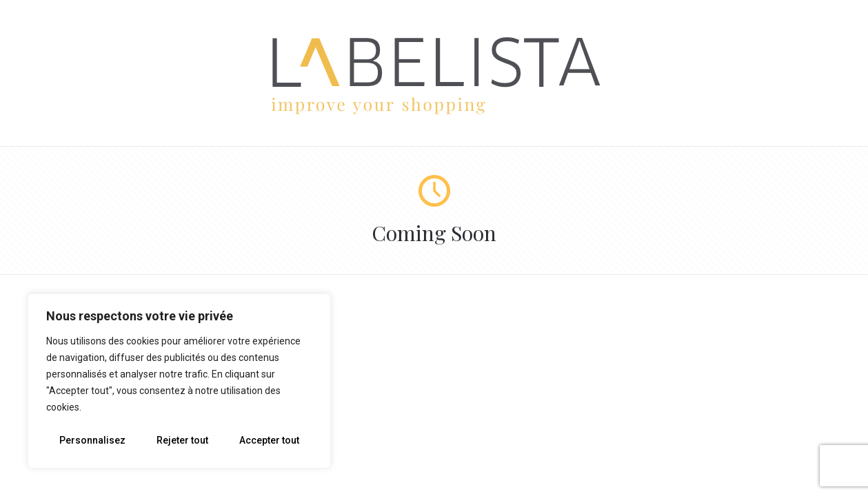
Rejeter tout (182, 440)
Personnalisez (92, 440)
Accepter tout (269, 440)
